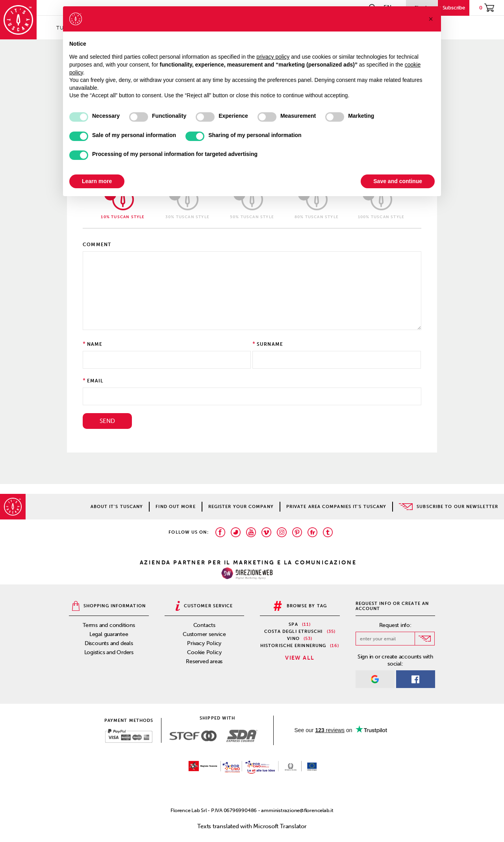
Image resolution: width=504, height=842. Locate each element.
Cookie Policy (204, 652)
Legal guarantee (109, 634)
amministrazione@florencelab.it (297, 810)
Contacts (204, 625)
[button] (431, 19)
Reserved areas (204, 661)
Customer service (204, 634)
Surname (270, 344)
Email (95, 381)
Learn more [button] (97, 181)
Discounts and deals (109, 643)
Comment (97, 245)
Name (95, 344)
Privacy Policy (204, 643)
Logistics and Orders (109, 652)
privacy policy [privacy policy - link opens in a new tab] (273, 57)
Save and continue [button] (398, 181)
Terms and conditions (109, 625)
